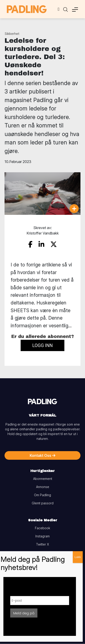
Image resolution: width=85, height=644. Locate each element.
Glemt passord (43, 503)
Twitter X (42, 544)
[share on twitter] (54, 244)
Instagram (42, 536)
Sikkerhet (12, 34)
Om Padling (42, 495)
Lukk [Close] (78, 557)
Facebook (42, 528)
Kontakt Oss (42, 455)
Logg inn (42, 345)
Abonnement (43, 479)
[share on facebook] (30, 244)
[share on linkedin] (41, 244)
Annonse (43, 487)
